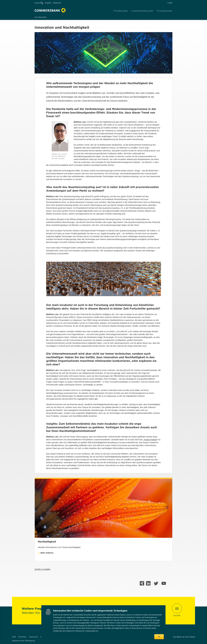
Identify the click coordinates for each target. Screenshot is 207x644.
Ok (159, 637)
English (48, 3)
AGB (14, 637)
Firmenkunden (165, 11)
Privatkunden (121, 11)
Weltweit (57, 3)
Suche (39, 3)
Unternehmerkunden (142, 11)
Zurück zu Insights (42, 569)
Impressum (33, 637)
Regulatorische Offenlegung (23, 641)
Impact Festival (150, 440)
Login (170, 3)
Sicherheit (22, 637)
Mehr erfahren (47, 553)
